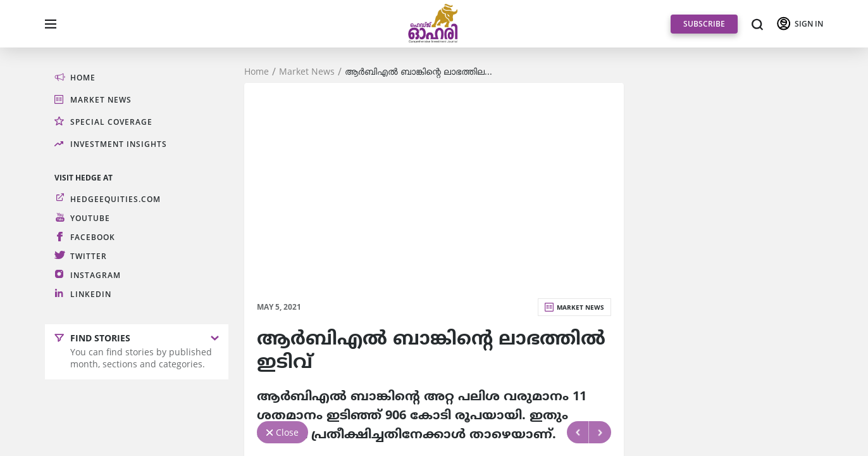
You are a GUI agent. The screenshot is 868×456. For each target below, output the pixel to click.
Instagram (96, 275)
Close (287, 432)
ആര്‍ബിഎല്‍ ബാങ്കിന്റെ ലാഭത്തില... (418, 72)
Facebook (93, 237)
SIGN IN (809, 24)
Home (257, 72)
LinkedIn (91, 294)
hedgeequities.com (115, 199)
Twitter (89, 256)
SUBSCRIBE (704, 24)
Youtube (90, 218)
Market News (307, 72)
